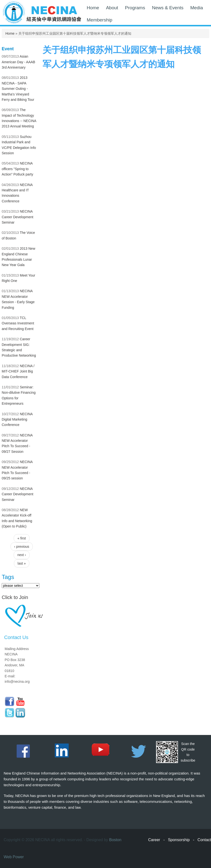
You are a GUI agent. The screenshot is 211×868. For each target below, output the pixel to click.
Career (154, 840)
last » (22, 563)
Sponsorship (179, 840)
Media (197, 8)
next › (22, 555)
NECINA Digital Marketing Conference (17, 419)
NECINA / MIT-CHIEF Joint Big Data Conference (18, 371)
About (112, 8)
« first (22, 538)
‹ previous (22, 547)
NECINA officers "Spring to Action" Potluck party (17, 169)
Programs (135, 8)
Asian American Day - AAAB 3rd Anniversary (18, 62)
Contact (204, 840)
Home (93, 8)
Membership (100, 20)
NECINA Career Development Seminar (17, 217)
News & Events (168, 8)
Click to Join (15, 597)
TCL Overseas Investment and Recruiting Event (18, 323)
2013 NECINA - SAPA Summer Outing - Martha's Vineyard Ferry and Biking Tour (18, 89)
